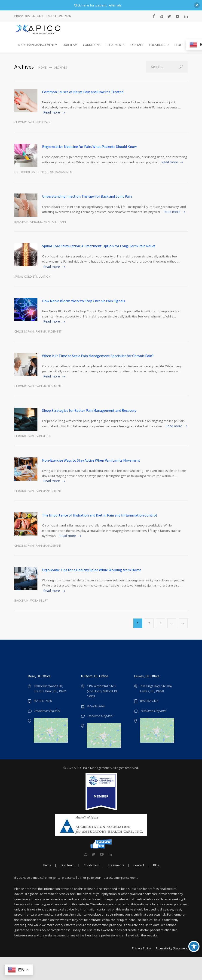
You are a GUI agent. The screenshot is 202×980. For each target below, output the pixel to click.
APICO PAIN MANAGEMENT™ (37, 45)
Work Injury (39, 601)
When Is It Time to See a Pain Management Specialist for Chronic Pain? (98, 356)
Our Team (67, 888)
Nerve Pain (43, 122)
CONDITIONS (92, 45)
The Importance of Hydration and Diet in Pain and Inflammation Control (99, 515)
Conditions (91, 888)
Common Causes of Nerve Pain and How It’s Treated (83, 92)
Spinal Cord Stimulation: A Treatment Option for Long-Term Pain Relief (99, 246)
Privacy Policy (141, 971)
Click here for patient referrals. (98, 5)
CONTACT (137, 45)
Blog (156, 888)
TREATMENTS (115, 45)
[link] (85, 877)
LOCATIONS (157, 45)
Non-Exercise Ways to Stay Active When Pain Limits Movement (91, 460)
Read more (52, 112)
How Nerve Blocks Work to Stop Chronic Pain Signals (84, 301)
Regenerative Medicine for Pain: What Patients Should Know (89, 146)
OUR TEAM (70, 45)
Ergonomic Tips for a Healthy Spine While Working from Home (92, 570)
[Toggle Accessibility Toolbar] (194, 946)
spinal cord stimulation (32, 277)
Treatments (116, 888)
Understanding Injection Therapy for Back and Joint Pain (87, 196)
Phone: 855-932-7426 (29, 16)
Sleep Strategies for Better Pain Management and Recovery (89, 410)
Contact (139, 888)
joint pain (59, 222)
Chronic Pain (24, 122)
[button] (197, 5)
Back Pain (21, 222)
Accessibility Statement (172, 971)
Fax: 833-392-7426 (59, 16)
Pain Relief (43, 436)
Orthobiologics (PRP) (30, 172)
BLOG (178, 45)
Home (42, 68)
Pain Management (61, 172)
